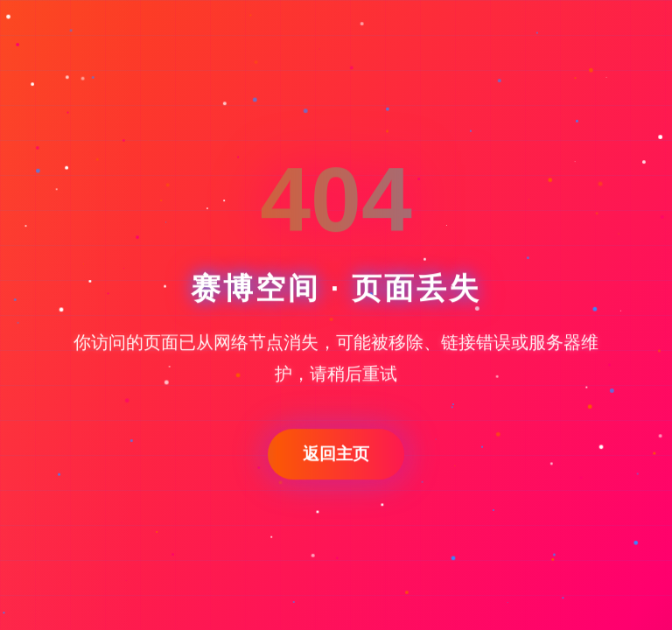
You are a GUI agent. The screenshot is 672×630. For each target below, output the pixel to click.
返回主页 (336, 454)
